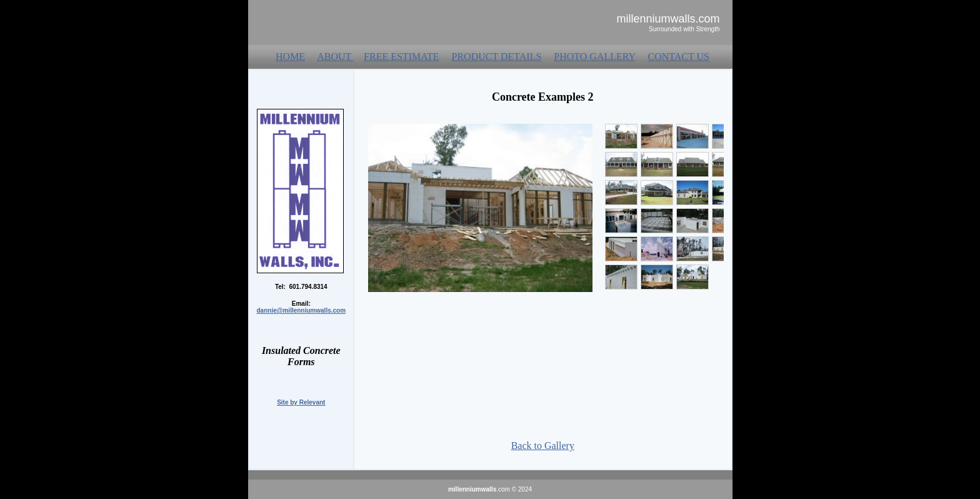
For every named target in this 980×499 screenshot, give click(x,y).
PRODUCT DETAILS (497, 57)
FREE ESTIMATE (401, 57)
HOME (290, 57)
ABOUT (335, 57)
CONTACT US (679, 57)
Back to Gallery (543, 446)
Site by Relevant (301, 402)
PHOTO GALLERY (594, 57)
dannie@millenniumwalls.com (302, 310)
